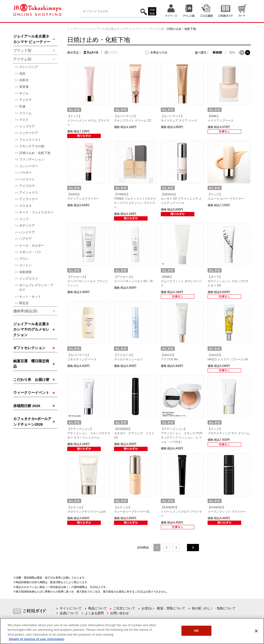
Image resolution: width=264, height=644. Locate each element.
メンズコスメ (29, 278)
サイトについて (71, 608)
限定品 (24, 303)
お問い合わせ (120, 613)
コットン (25, 265)
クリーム (25, 113)
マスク (24, 120)
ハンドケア (27, 232)
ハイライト (27, 179)
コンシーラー (29, 166)
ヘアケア (25, 239)
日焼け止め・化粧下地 (35, 153)
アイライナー (29, 199)
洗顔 (22, 73)
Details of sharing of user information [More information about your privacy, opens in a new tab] (37, 639)
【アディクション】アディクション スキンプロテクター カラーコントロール (89, 433)
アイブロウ (27, 186)
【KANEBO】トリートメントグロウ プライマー (181, 512)
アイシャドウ (29, 193)
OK (197, 631)
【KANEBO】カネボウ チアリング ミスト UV (136, 433)
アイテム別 (157, 29)
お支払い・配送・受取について (163, 608)
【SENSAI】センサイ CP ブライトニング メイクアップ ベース (181, 199)
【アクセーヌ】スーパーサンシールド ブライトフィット (88, 281)
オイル (24, 93)
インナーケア (29, 133)
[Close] (256, 631)
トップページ (76, 29)
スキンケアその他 (32, 146)
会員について (69, 613)
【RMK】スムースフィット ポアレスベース (181, 281)
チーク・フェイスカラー (36, 212)
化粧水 (24, 80)
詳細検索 (152, 12)
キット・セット (30, 296)
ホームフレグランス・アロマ (36, 288)
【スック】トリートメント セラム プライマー (88, 121)
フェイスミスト (30, 140)
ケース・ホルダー (32, 245)
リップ (24, 219)
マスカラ (25, 206)
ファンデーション (32, 159)
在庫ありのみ (159, 52)
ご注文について (124, 608)
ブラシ (24, 259)
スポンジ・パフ (30, 252)
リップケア (27, 126)
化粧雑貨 (25, 272)
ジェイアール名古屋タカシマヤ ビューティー (117, 29)
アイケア (25, 100)
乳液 (22, 106)
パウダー (25, 173)
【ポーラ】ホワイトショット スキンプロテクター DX (228, 281)
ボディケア (27, 226)
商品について (97, 608)
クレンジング (29, 67)
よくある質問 (94, 613)
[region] (132, 631)
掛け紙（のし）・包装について (214, 608)
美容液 (24, 87)
